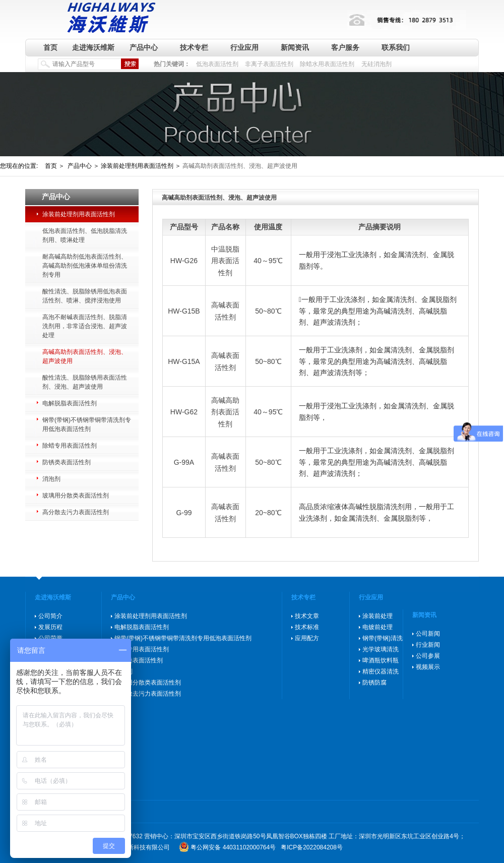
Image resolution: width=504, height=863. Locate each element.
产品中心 (144, 47)
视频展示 (428, 667)
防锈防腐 (374, 683)
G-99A (184, 462)
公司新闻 (428, 634)
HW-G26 (184, 261)
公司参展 (428, 656)
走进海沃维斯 (93, 47)
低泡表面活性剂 (217, 64)
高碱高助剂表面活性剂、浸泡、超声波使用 (85, 356)
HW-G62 (184, 412)
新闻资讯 (295, 47)
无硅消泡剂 (376, 64)
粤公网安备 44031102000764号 (233, 847)
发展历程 (50, 627)
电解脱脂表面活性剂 (70, 403)
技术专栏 (194, 47)
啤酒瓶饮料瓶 (381, 660)
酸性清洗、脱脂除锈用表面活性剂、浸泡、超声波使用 (85, 382)
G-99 (184, 513)
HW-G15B (184, 311)
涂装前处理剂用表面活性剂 (79, 214)
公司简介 (50, 616)
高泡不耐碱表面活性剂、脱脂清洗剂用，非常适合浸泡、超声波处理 (85, 326)
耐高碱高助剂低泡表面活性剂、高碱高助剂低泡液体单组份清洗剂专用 (85, 266)
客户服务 (345, 47)
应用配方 (307, 638)
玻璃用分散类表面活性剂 (76, 496)
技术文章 (307, 616)
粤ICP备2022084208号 (312, 847)
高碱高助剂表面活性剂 (225, 412)
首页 (50, 47)
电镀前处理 (377, 627)
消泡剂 (51, 479)
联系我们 (396, 47)
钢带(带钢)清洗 (383, 638)
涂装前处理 (377, 616)
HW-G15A (184, 361)
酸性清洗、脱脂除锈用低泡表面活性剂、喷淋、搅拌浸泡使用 (85, 296)
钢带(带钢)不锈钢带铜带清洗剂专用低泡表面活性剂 (87, 424)
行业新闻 (428, 645)
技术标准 (307, 627)
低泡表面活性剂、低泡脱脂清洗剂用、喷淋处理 (85, 235)
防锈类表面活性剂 (67, 462)
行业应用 (244, 47)
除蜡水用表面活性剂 (327, 64)
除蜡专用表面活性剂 (70, 446)
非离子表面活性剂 (269, 64)
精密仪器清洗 (381, 671)
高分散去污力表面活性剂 (76, 512)
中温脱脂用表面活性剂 (225, 261)
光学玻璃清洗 (381, 649)
